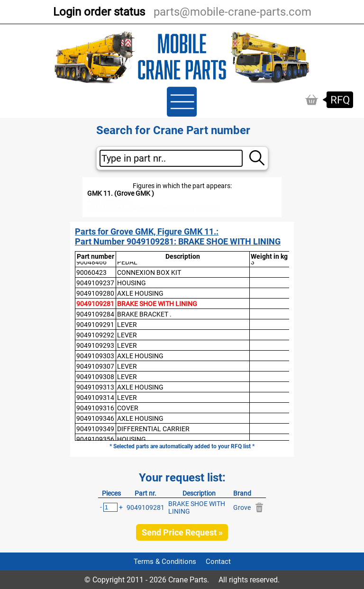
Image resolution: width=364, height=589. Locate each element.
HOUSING (132, 283)
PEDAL (127, 262)
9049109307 (95, 366)
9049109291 (95, 325)
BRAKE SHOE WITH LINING (157, 304)
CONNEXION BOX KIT (149, 272)
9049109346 (95, 418)
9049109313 (95, 387)
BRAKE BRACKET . (144, 314)
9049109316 (95, 408)
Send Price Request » (182, 532)
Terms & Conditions (165, 562)
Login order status (99, 12)
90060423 (91, 272)
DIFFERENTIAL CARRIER (153, 429)
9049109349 (95, 429)
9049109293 (95, 345)
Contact (218, 562)
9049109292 (95, 335)
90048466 (91, 262)
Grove (242, 507)
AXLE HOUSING (140, 293)
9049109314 (95, 398)
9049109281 (95, 304)
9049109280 (95, 293)
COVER (128, 408)
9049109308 (95, 377)
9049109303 (95, 356)
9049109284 (95, 314)
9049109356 (95, 439)
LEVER (127, 325)
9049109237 (95, 283)
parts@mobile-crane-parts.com (232, 12)
